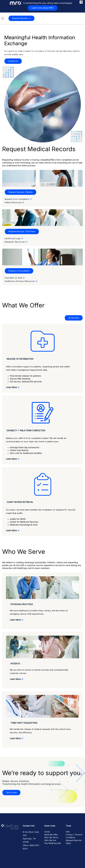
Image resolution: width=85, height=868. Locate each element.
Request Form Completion (19, 199)
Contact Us (13, 61)
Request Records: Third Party (22, 231)
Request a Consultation (19, 271)
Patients (15, 664)
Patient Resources (15, 202)
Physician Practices (22, 604)
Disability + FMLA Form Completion (26, 431)
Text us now (11, 793)
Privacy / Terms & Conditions (74, 836)
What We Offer (51, 835)
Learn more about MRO (43, 8)
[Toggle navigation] (3, 18)
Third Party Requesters (24, 723)
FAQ (68, 832)
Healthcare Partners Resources (21, 281)
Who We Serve (51, 837)
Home (47, 832)
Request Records (20, 18)
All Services (74, 318)
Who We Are (50, 840)
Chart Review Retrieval (20, 502)
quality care (18, 54)
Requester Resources (16, 242)
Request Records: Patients (21, 192)
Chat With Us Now (15, 278)
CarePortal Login (14, 238)
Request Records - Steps (74, 842)
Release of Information (20, 359)
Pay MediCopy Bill (53, 843)
